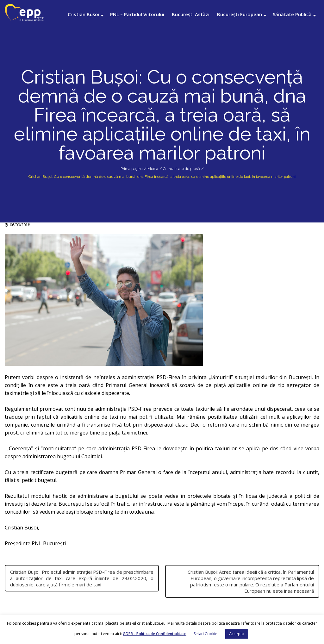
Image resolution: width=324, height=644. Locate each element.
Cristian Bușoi (84, 14)
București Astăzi (191, 14)
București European (240, 14)
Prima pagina (132, 169)
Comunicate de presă (181, 169)
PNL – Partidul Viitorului (137, 14)
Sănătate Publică (292, 14)
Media (153, 169)
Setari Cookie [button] (206, 634)
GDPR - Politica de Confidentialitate (155, 634)
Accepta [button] (237, 634)
